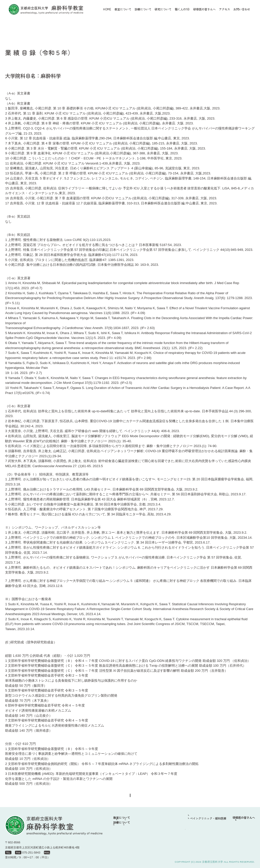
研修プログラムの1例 (240, 822)
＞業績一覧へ (142, 797)
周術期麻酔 (131, 837)
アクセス (224, 9)
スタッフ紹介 (130, 828)
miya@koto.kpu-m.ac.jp (84, 853)
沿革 (155, 822)
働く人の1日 (182, 823)
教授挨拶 (132, 822)
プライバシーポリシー (241, 857)
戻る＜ (113, 797)
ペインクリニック (135, 842)
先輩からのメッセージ (241, 828)
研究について (183, 818)
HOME (107, 9)
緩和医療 (157, 842)
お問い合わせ (242, 9)
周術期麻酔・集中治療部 (195, 828)
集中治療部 (158, 837)
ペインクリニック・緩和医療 (198, 834)
